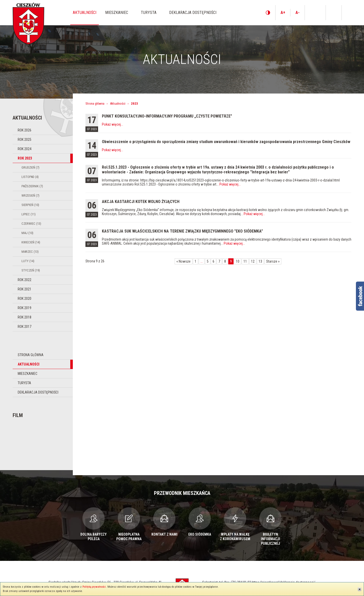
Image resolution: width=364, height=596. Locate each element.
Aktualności (29, 364)
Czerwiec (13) (31, 224)
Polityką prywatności (94, 587)
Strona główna (31, 355)
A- (298, 13)
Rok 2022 (25, 280)
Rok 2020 (25, 299)
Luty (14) (28, 261)
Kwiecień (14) (31, 242)
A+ (283, 13)
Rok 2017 (25, 327)
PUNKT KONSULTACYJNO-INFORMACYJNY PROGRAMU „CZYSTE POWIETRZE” (167, 116)
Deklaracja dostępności (38, 392)
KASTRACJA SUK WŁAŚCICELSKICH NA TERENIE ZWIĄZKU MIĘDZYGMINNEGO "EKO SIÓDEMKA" (182, 231)
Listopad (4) (30, 177)
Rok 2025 (25, 140)
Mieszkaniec (28, 374)
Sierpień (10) (30, 205)
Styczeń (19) (31, 270)
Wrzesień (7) (30, 196)
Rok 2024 (25, 149)
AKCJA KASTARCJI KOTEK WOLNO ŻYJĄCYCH (141, 202)
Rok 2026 (25, 130)
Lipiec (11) (29, 214)
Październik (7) (32, 186)
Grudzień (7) (30, 167)
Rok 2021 (25, 289)
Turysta (24, 383)
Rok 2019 (25, 308)
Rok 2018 (25, 317)
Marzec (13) (30, 252)
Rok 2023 (25, 158)
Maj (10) (27, 233)
